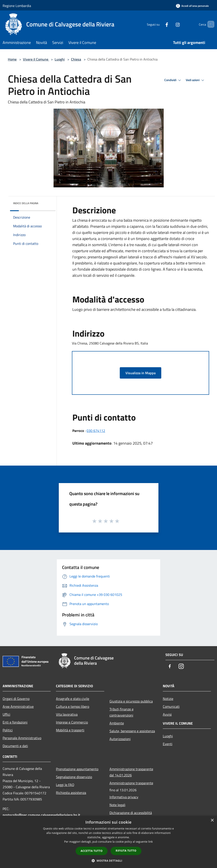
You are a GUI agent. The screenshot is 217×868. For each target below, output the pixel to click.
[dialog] (108, 842)
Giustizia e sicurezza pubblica (131, 701)
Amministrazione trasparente (131, 783)
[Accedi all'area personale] (192, 6)
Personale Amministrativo (22, 738)
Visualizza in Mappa (141, 373)
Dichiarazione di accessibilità (131, 813)
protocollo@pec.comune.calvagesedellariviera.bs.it (41, 815)
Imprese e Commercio (72, 722)
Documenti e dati (15, 746)
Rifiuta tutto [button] (126, 851)
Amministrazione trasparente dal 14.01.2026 (131, 772)
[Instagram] (170, 24)
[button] (109, 861)
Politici (8, 730)
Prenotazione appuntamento (77, 769)
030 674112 (96, 431)
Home (12, 59)
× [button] (212, 820)
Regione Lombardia (17, 6)
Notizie (168, 699)
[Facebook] (159, 24)
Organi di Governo (16, 699)
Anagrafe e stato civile (73, 699)
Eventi (168, 744)
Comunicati (171, 706)
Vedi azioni (196, 80)
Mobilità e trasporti (70, 730)
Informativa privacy (124, 797)
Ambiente (117, 723)
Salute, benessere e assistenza (132, 731)
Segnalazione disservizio (74, 777)
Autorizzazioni (120, 739)
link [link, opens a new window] (150, 842)
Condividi (173, 80)
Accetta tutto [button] (92, 851)
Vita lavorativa (67, 714)
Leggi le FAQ (65, 785)
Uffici (6, 714)
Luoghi (60, 59)
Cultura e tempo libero (73, 706)
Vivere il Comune (36, 59)
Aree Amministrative (18, 706)
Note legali (117, 805)
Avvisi (167, 714)
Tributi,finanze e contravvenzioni (122, 712)
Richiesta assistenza (71, 793)
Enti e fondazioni (15, 722)
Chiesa (76, 59)
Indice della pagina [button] (26, 203)
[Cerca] (209, 24)
